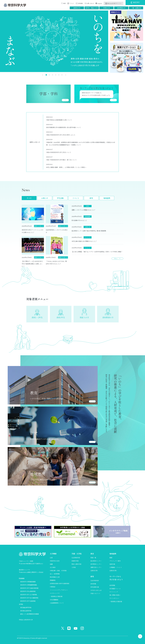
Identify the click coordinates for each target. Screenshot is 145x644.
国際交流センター (96, 567)
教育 (92, 554)
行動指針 (53, 587)
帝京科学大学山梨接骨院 (28, 591)
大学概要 (53, 554)
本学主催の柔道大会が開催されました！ (84, 241)
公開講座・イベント (116, 567)
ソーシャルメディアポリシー (59, 590)
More (116, 259)
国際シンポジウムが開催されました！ (83, 210)
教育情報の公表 (55, 577)
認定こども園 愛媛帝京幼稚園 (29, 614)
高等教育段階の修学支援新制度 (60, 583)
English (100, 3)
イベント (76, 198)
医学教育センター (96, 564)
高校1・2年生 (37, 317)
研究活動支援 (95, 587)
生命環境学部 (76, 558)
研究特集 (93, 584)
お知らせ (45, 198)
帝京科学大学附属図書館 (28, 582)
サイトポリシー (114, 598)
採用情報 (112, 585)
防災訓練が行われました (79, 220)
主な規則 (53, 567)
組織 (51, 564)
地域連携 (107, 198)
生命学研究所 (95, 581)
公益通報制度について (57, 603)
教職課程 (53, 580)
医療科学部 (75, 561)
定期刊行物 (94, 571)
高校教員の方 (121, 8)
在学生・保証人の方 (92, 8)
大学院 (74, 567)
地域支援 (112, 564)
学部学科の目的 (55, 561)
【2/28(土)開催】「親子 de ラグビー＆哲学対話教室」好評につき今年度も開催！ (97, 252)
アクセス (72, 3)
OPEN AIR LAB (96, 590)
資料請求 (81, 3)
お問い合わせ (90, 3)
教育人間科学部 (76, 564)
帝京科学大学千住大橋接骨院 (29, 598)
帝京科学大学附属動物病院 (29, 585)
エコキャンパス (55, 593)
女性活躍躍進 (54, 600)
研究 (91, 198)
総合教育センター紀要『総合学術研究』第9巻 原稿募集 (89, 231)
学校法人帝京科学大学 (26, 620)
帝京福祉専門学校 (26, 607)
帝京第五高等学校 (26, 611)
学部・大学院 (77, 554)
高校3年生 (61, 317)
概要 (111, 558)
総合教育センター (96, 561)
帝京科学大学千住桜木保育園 (29, 588)
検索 (64, 3)
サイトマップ (114, 592)
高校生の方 (77, 8)
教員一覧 (93, 558)
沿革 (51, 558)
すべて (29, 198)
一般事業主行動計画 (56, 596)
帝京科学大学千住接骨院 (28, 601)
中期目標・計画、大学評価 (58, 571)
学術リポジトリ (95, 593)
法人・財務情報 (55, 574)
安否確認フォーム (115, 589)
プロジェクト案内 (115, 561)
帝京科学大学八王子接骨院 (29, 595)
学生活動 (60, 198)
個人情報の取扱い (115, 595)
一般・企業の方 (136, 8)
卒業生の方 (106, 8)
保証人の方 (84, 317)
